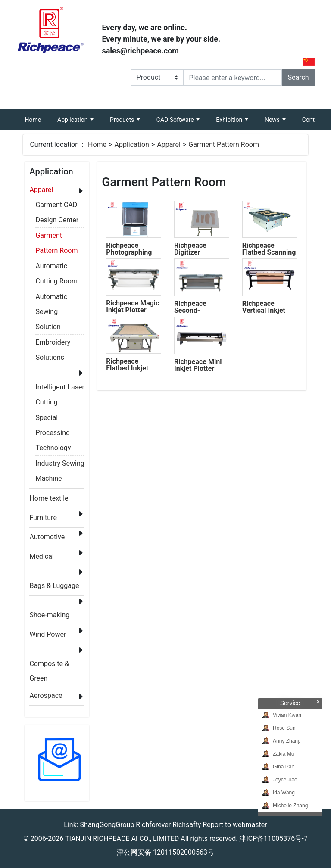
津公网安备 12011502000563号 (165, 852)
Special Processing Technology (53, 419)
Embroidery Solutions (53, 344)
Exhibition (230, 120)
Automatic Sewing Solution (51, 298)
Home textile (49, 498)
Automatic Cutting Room (56, 268)
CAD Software (176, 120)
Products (123, 120)
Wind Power (48, 634)
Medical (41, 556)
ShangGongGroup (107, 825)
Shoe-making (49, 615)
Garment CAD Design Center (57, 206)
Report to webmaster (235, 825)
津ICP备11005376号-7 (273, 838)
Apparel (169, 145)
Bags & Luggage (54, 586)
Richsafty (187, 825)
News (273, 120)
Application (73, 120)
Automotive (47, 537)
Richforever (153, 825)
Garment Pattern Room (224, 145)
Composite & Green (49, 665)
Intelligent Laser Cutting (60, 389)
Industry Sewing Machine (60, 465)
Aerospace (46, 695)
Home (37, 116)
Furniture (43, 518)
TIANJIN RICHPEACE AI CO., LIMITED (122, 838)
